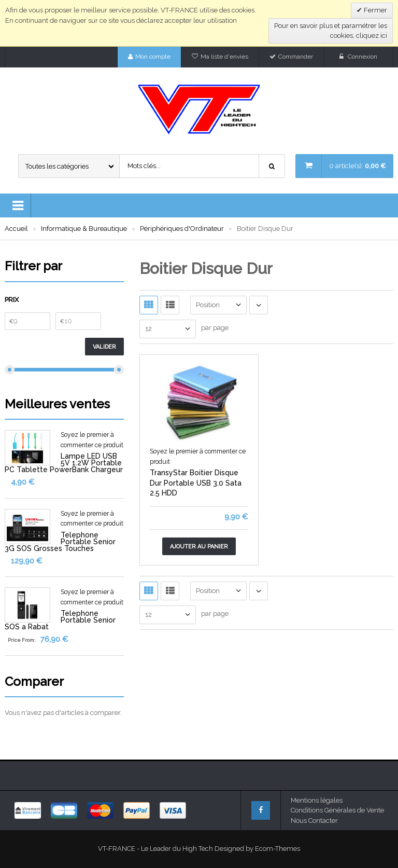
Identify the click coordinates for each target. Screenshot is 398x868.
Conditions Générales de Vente (337, 810)
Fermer (375, 10)
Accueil (16, 229)
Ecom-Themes (278, 849)
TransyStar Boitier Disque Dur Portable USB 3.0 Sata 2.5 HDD (196, 483)
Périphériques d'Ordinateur (182, 229)
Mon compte (153, 57)
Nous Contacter (314, 821)
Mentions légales (317, 800)
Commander (296, 57)
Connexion (363, 57)
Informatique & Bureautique (84, 229)
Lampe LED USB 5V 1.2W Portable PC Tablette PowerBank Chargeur (64, 463)
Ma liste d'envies (224, 57)
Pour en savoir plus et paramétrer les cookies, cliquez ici (331, 31)
